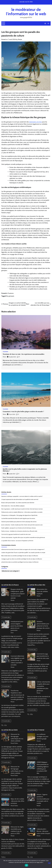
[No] (49, 863)
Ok (26, 865)
